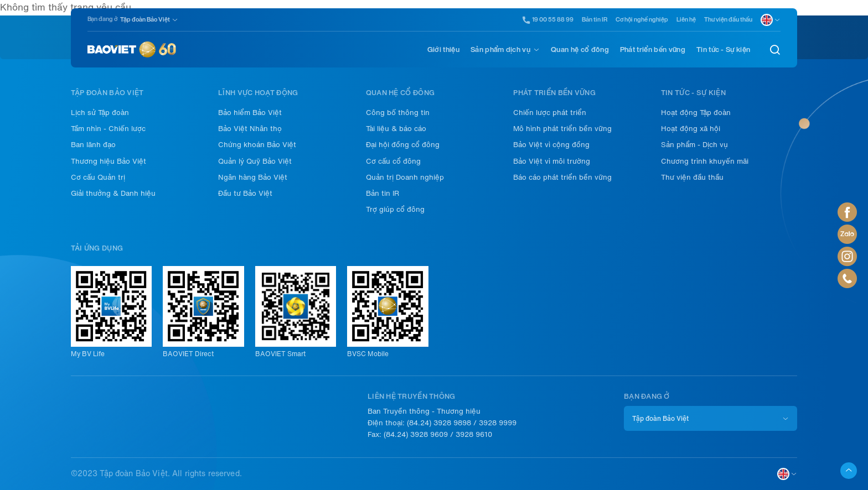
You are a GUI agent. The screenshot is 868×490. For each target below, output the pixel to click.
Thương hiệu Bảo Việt (108, 161)
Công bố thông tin (398, 113)
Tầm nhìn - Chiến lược (108, 129)
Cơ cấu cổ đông (393, 161)
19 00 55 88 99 (548, 20)
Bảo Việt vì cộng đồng (551, 145)
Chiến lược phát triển (550, 113)
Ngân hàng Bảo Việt (253, 177)
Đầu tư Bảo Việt (245, 193)
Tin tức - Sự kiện (723, 49)
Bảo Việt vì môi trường (552, 161)
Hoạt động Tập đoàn (696, 113)
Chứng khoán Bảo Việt (257, 145)
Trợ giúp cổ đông (395, 209)
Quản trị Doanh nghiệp (405, 177)
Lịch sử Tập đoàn (100, 113)
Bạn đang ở (102, 19)
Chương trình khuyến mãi (705, 161)
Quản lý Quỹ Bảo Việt (255, 161)
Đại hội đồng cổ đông (403, 145)
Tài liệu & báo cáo (396, 129)
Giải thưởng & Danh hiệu (113, 193)
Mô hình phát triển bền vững (562, 129)
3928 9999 (498, 423)
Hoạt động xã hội (691, 129)
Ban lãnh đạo (93, 145)
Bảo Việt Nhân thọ (250, 129)
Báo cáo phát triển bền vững (562, 177)
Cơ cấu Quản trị (98, 177)
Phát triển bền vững (653, 49)
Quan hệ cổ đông (580, 49)
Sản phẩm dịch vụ (500, 49)
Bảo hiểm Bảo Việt (250, 113)
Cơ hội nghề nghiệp (642, 20)
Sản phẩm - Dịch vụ (694, 145)
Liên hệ (686, 20)
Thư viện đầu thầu (728, 20)
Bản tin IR (595, 20)
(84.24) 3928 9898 (439, 423)
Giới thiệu (443, 49)
